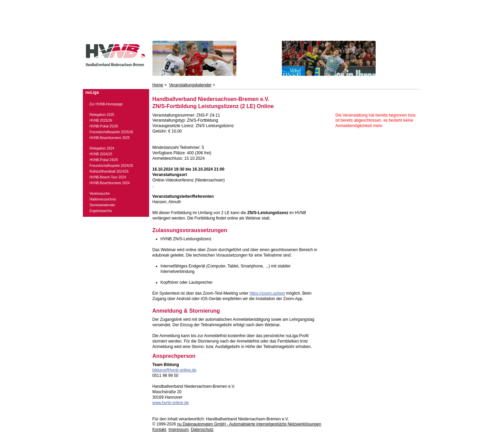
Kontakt (159, 430)
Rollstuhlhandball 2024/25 (109, 171)
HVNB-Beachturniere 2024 (110, 183)
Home (158, 85)
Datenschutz (202, 430)
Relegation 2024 (102, 148)
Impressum (178, 430)
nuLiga (92, 92)
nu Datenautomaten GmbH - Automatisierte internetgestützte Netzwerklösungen (249, 424)
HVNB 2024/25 (101, 154)
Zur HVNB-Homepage (106, 104)
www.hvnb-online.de (171, 403)
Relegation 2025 (102, 115)
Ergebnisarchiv (101, 211)
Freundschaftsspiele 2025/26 (111, 132)
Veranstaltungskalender (190, 85)
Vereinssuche (100, 194)
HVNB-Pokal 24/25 (104, 160)
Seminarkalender (103, 205)
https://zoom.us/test (267, 293)
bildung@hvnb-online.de (175, 370)
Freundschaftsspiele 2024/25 (111, 166)
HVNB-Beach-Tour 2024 (108, 177)
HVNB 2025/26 (101, 120)
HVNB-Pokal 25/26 (104, 126)
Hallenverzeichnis (103, 199)
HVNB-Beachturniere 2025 (110, 138)
